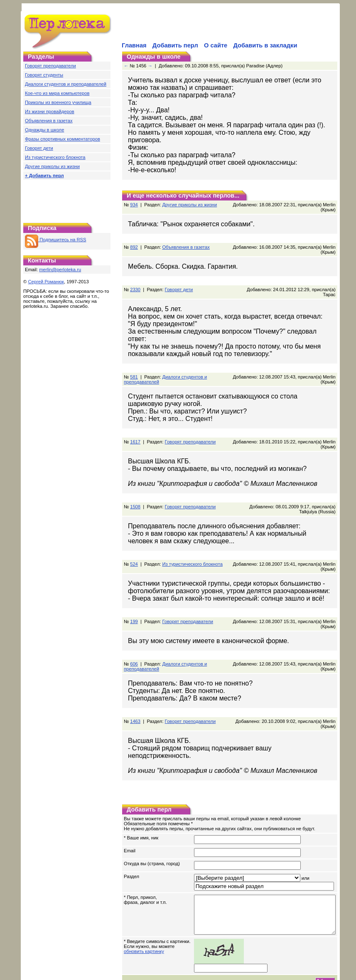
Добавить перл (175, 45)
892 (134, 240)
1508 (135, 487)
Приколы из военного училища (58, 102)
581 (134, 357)
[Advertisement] (218, 27)
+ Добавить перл (44, 176)
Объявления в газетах (49, 121)
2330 (135, 282)
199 (134, 601)
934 (134, 197)
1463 (135, 701)
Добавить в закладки (265, 45)
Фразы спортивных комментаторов (63, 139)
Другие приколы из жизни (52, 166)
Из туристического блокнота (55, 157)
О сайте (216, 45)
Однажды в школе (44, 130)
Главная (134, 45)
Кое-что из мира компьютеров (57, 93)
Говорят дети (39, 148)
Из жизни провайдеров (50, 111)
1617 (135, 422)
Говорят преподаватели (50, 66)
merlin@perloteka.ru (60, 270)
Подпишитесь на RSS (55, 240)
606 (134, 644)
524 (134, 544)
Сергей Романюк (46, 282)
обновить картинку (144, 931)
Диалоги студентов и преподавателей (66, 84)
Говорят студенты (44, 75)
